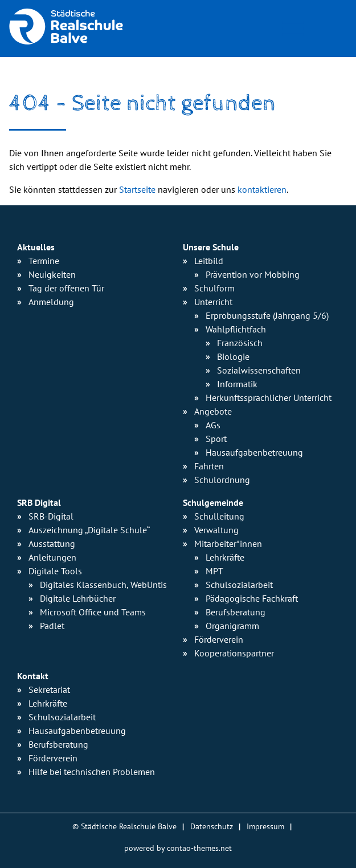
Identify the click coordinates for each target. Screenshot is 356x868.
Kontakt (33, 676)
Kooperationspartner (234, 653)
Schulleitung (219, 516)
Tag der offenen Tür (66, 288)
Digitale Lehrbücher (78, 598)
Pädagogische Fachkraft (252, 598)
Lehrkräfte (225, 557)
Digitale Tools (55, 571)
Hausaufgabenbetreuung (77, 731)
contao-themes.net (199, 848)
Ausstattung (52, 543)
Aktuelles (36, 247)
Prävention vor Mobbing (253, 274)
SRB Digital (39, 502)
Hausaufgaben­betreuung (254, 452)
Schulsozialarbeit (239, 585)
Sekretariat (49, 689)
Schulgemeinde (213, 502)
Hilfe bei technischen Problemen (92, 772)
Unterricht (213, 302)
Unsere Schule (211, 247)
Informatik (237, 384)
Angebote (213, 411)
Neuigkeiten (52, 274)
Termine (44, 261)
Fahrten (209, 466)
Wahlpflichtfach (236, 329)
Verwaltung (216, 530)
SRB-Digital (51, 516)
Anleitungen (52, 557)
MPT (214, 571)
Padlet (52, 626)
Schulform (214, 288)
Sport (216, 439)
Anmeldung (51, 302)
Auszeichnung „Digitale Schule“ (89, 530)
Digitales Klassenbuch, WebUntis (103, 585)
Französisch (240, 343)
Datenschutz (212, 826)
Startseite (137, 189)
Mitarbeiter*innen (228, 543)
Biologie (233, 356)
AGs (213, 425)
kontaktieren (262, 189)
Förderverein (219, 639)
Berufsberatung (236, 612)
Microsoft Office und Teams (93, 612)
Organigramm (232, 626)
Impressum (265, 826)
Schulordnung (222, 480)
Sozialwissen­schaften (259, 370)
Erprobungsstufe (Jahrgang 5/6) (267, 315)
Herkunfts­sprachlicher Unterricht (269, 398)
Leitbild (209, 261)
